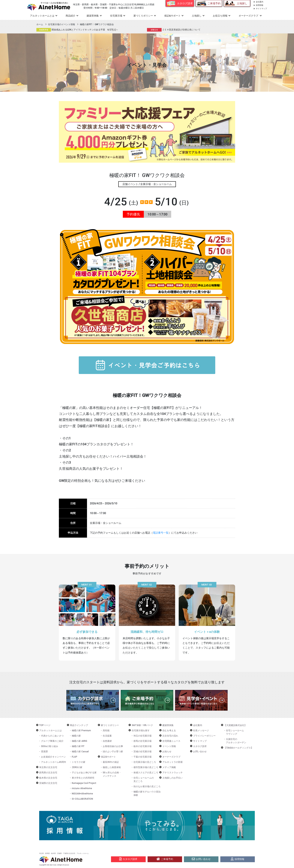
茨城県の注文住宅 (48, 783)
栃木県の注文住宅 (48, 778)
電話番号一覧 (161, 533)
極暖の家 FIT (78, 746)
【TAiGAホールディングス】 (239, 748)
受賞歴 (44, 752)
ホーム (40, 24)
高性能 (106, 731)
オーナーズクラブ (171, 757)
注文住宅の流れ (170, 736)
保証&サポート (108, 757)
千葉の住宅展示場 (142, 757)
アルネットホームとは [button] (42, 16)
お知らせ (167, 752)
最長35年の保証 (111, 762)
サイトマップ (261, 9)
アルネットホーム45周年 (54, 762)
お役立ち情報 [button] (220, 16)
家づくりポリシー (110, 725)
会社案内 (259, 2)
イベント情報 (169, 746)
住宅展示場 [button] (116, 16)
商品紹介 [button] (70, 16)
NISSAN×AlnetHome (82, 794)
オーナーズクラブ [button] (249, 16)
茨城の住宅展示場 (142, 752)
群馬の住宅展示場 (142, 741)
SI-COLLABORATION (82, 799)
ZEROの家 (77, 767)
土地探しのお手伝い (172, 778)
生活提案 (107, 736)
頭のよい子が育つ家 (113, 752)
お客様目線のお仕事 (113, 746)
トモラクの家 (79, 762)
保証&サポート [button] (172, 16)
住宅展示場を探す (141, 731)
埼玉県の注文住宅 (48, 767)
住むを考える (169, 731)
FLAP (75, 757)
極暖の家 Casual (80, 752)
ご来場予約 (214, 3)
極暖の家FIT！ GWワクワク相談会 (97, 24)
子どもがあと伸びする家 (84, 773)
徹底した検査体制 (112, 767)
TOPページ (45, 725)
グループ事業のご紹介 (52, 741)
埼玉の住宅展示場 (142, 736)
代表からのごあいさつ (52, 736)
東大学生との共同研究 (83, 778)
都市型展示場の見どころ (146, 767)
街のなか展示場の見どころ (147, 786)
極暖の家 (76, 736)
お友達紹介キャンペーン (53, 757)
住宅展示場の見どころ (145, 762)
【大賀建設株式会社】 (235, 725)
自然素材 (107, 741)
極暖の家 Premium (81, 731)
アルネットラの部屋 (172, 762)
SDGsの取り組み (50, 746)
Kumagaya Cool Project (84, 783)
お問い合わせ (200, 752)
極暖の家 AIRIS (79, 741)
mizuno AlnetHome (82, 788)
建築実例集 (93, 16)
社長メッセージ (201, 731)
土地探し (242, 3)
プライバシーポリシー (204, 736)
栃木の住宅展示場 (142, 746)
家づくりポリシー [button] (143, 16)
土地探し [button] (197, 16)
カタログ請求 (185, 3)
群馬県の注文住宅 (48, 773)
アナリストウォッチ (172, 773)
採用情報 (259, 5)
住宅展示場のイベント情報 (61, 24)
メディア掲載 (169, 767)
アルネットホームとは (50, 731)
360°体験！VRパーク (142, 725)
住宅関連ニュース (171, 741)
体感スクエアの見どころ (146, 773)
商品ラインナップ (79, 725)
